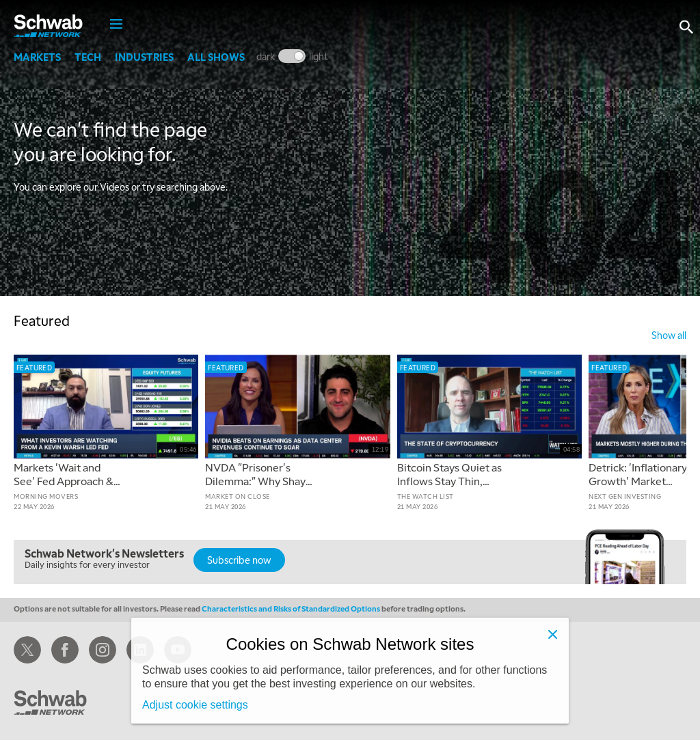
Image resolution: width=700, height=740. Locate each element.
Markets (37, 57)
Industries (144, 57)
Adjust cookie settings (195, 705)
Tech (88, 57)
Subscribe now (239, 560)
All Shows (216, 57)
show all (669, 335)
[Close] (552, 634)
